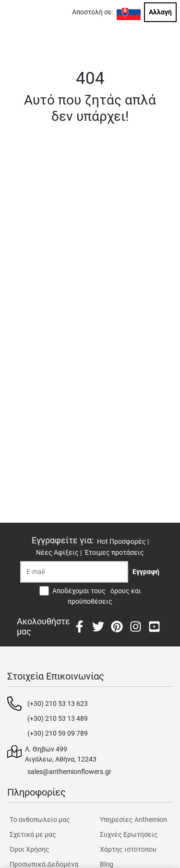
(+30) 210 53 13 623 (58, 704)
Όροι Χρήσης (30, 849)
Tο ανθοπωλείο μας (40, 820)
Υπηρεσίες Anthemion (133, 820)
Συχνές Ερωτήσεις (129, 834)
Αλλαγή (160, 12)
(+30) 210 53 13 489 (58, 718)
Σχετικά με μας (33, 834)
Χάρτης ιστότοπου (128, 849)
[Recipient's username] (74, 572)
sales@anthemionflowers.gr (69, 772)
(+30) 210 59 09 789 (58, 733)
